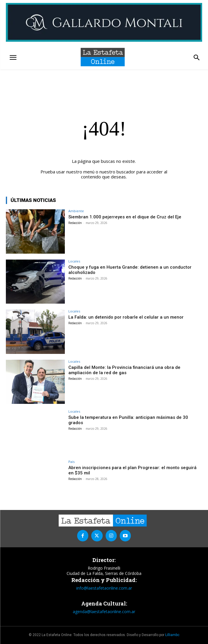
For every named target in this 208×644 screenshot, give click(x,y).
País (71, 462)
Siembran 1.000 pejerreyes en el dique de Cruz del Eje (125, 217)
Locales (74, 261)
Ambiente (76, 211)
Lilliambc (172, 635)
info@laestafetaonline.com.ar (104, 588)
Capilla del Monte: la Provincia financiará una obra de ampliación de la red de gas (124, 370)
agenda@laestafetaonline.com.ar (104, 612)
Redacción (75, 223)
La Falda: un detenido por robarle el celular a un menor (126, 317)
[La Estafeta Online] (103, 57)
